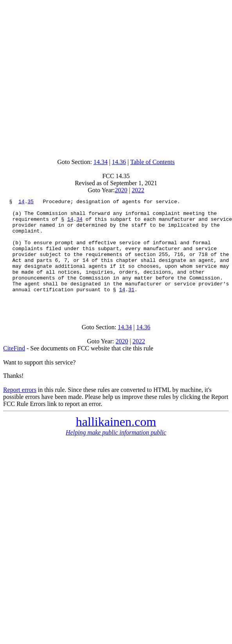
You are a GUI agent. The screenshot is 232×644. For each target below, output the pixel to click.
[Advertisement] (114, 77)
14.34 (101, 162)
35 (31, 202)
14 (22, 202)
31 (131, 308)
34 (79, 224)
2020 (121, 190)
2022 (138, 190)
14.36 (119, 162)
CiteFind (14, 369)
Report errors (20, 411)
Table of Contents (153, 162)
